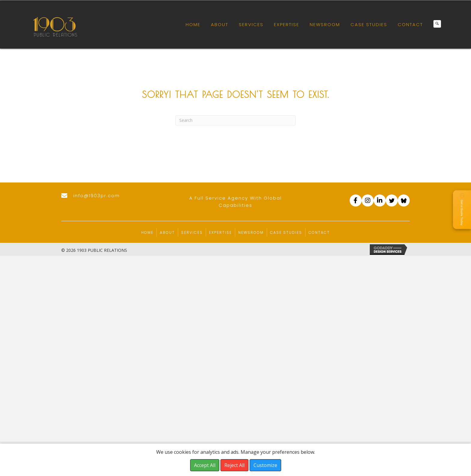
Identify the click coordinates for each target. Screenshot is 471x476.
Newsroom (251, 232)
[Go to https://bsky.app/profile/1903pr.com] (404, 200)
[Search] (235, 120)
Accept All (205, 465)
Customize (265, 465)
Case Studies (286, 232)
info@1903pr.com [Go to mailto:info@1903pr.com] (97, 196)
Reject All (234, 465)
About (167, 232)
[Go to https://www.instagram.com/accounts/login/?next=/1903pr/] (368, 200)
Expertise (220, 232)
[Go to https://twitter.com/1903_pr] (392, 200)
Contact (319, 232)
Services (192, 232)
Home (147, 232)
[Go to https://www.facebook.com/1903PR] (356, 200)
